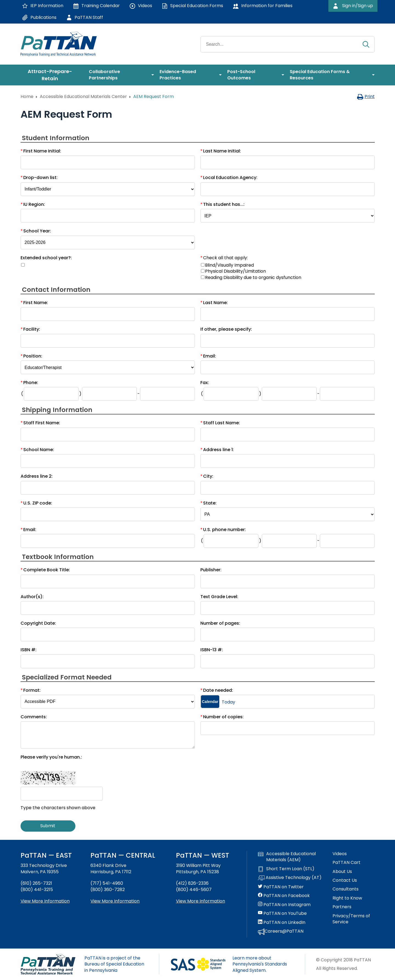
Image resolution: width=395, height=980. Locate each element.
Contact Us (345, 880)
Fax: (205, 383)
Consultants (346, 889)
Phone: (31, 383)
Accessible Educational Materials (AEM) (287, 857)
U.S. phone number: (225, 530)
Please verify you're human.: (51, 757)
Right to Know (347, 898)
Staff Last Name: (221, 423)
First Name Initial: (42, 151)
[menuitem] (52, 75)
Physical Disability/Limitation (235, 271)
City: (208, 476)
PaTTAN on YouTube (282, 913)
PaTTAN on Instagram (284, 905)
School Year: (37, 231)
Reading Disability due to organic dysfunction (253, 277)
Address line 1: (218, 450)
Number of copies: (223, 717)
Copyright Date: (38, 623)
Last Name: (215, 303)
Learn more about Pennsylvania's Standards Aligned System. (260, 964)
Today (228, 702)
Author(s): (32, 597)
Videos (340, 854)
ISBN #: (29, 650)
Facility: (32, 329)
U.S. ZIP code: (38, 503)
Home (27, 96)
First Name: (36, 303)
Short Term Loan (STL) (286, 869)
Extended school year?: (46, 258)
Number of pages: (220, 623)
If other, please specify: (226, 329)
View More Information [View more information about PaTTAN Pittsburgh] (201, 901)
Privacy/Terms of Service (351, 919)
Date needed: (218, 690)
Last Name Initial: (222, 151)
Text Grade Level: (219, 597)
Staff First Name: (42, 423)
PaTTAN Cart (346, 863)
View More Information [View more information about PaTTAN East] (45, 901)
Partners (342, 907)
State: (210, 503)
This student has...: (224, 204)
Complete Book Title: (47, 570)
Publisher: (211, 570)
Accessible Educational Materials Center (83, 96)
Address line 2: (37, 476)
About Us (342, 872)
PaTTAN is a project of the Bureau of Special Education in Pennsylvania (114, 964)
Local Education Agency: (230, 178)
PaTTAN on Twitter (281, 887)
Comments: (34, 717)
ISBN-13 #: (212, 650)
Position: (33, 356)
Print (366, 96)
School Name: (39, 450)
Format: (32, 690)
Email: (210, 356)
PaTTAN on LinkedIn (282, 923)
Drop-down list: (40, 178)
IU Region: (34, 204)
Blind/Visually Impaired (229, 265)
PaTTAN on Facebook (284, 896)
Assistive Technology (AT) (290, 878)
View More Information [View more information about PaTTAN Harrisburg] (115, 901)
